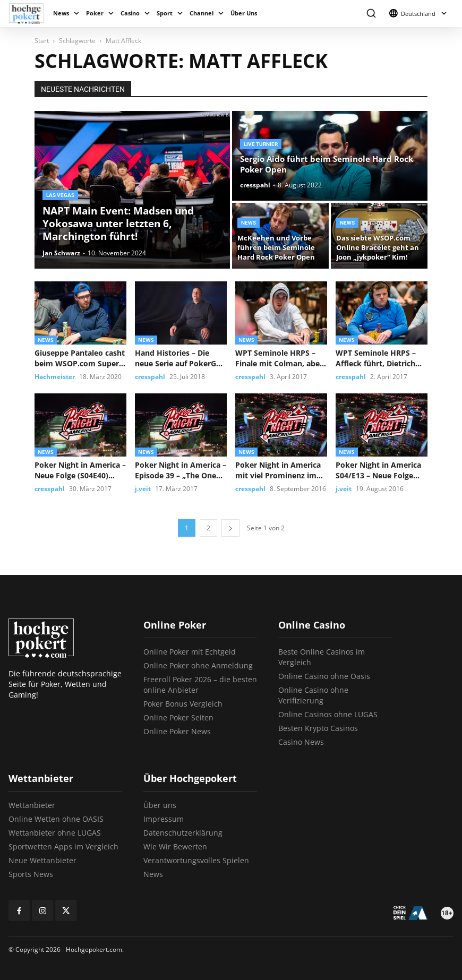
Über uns (160, 805)
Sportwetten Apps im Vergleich (63, 846)
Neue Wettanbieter (42, 860)
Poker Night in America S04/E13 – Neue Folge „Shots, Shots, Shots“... (378, 470)
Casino (130, 13)
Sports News (31, 874)
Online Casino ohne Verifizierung (313, 695)
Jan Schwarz (61, 253)
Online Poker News (177, 731)
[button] (371, 14)
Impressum (164, 819)
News (61, 13)
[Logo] (29, 14)
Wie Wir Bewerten (175, 846)
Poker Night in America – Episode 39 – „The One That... (181, 470)
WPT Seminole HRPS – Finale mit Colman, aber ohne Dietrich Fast (279, 358)
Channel (202, 13)
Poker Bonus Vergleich (183, 704)
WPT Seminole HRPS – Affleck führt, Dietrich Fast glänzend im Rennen (382, 358)
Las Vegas (60, 195)
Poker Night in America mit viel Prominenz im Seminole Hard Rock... (278, 470)
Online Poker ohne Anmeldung (198, 665)
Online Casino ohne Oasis (324, 676)
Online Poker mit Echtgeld (190, 652)
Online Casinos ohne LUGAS (328, 714)
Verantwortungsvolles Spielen (196, 860)
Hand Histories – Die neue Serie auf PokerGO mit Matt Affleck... (178, 358)
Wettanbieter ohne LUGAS (55, 833)
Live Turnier (261, 144)
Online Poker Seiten (178, 717)
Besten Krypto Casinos (318, 728)
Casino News (301, 742)
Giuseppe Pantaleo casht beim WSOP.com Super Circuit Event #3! (80, 358)
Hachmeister (55, 377)
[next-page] (230, 528)
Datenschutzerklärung (183, 833)
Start (42, 41)
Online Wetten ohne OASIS (56, 819)
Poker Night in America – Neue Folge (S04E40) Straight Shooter (80, 470)
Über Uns (244, 13)
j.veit (143, 489)
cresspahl (255, 185)
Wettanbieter (32, 805)
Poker (95, 13)
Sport (165, 13)
